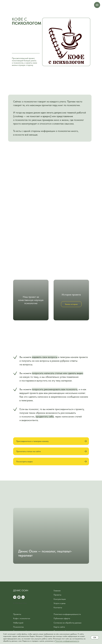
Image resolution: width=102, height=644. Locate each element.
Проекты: (17, 614)
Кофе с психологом (22, 618)
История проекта (71, 295)
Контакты (58, 607)
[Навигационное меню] (97, 5)
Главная (57, 591)
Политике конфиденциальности (67, 641)
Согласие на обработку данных (67, 623)
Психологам (18, 627)
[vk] (23, 597)
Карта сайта (59, 627)
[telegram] (15, 597)
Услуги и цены (60, 603)
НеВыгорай (18, 623)
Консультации (60, 599)
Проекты (57, 595)
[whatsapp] (19, 597)
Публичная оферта (62, 618)
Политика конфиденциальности (67, 614)
